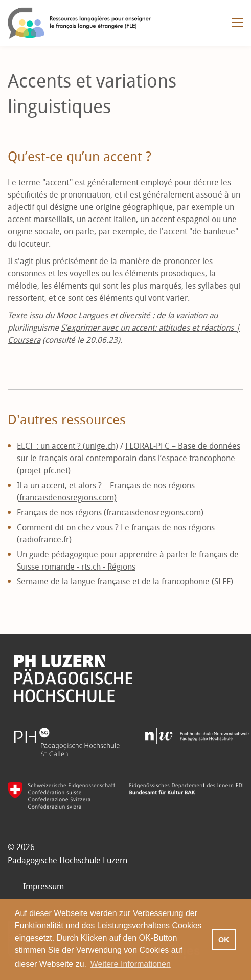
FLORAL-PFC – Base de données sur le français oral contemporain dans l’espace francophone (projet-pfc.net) (129, 458)
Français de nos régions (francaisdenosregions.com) (110, 513)
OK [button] (224, 940)
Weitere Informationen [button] (131, 964)
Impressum (43, 887)
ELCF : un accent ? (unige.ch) (67, 446)
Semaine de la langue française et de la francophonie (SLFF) (125, 582)
